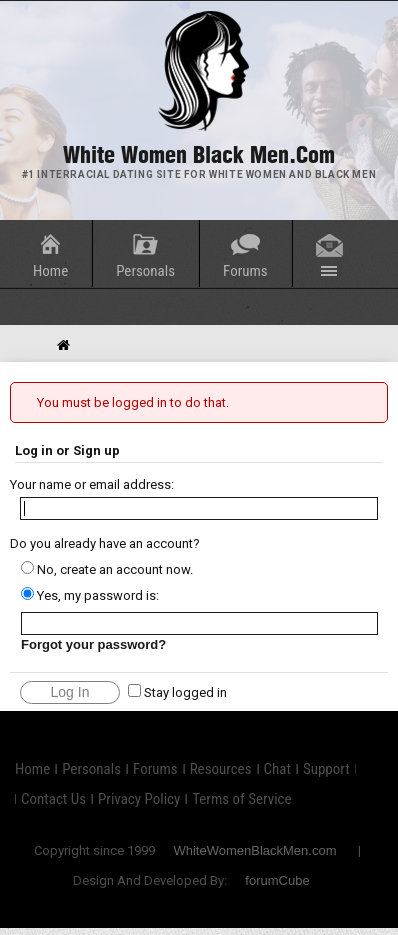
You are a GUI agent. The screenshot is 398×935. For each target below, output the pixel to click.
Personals (145, 271)
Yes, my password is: (90, 595)
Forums (245, 271)
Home (50, 271)
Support (326, 769)
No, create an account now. (107, 569)
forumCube (277, 880)
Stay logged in (177, 692)
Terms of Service (241, 799)
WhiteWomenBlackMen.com (254, 850)
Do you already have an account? (105, 543)
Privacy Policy (139, 799)
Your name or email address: (92, 484)
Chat (277, 769)
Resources (221, 769)
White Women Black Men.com (199, 155)
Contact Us (53, 799)
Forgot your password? (93, 644)
